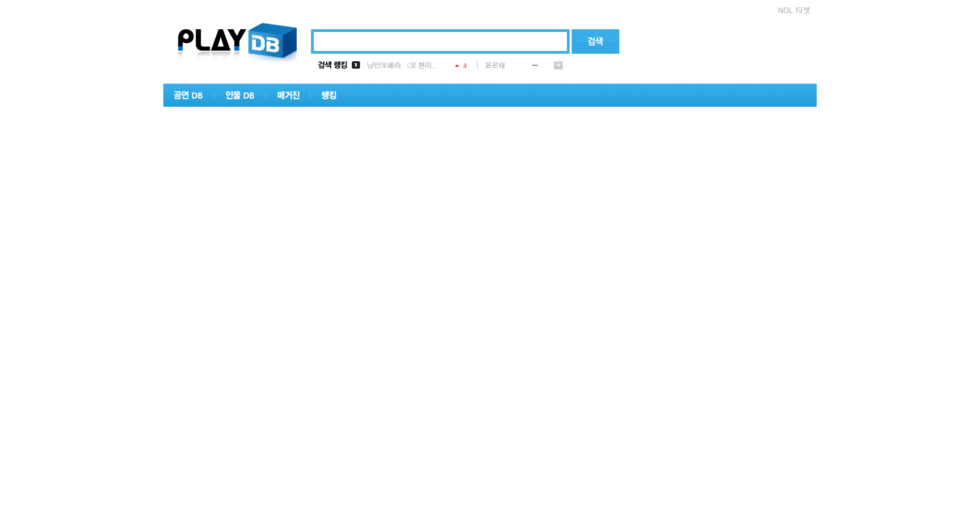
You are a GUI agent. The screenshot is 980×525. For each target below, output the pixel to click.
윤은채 (495, 65)
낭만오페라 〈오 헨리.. (402, 65)
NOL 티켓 (794, 10)
